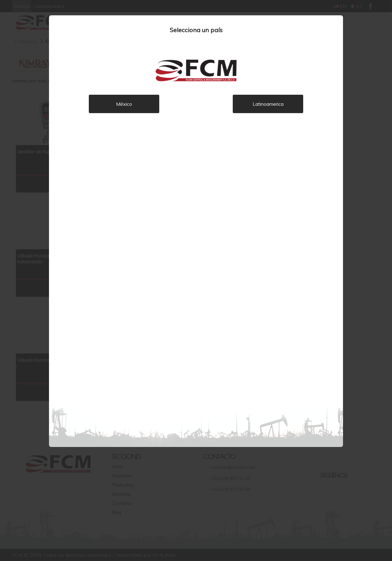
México (124, 104)
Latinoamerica (268, 104)
